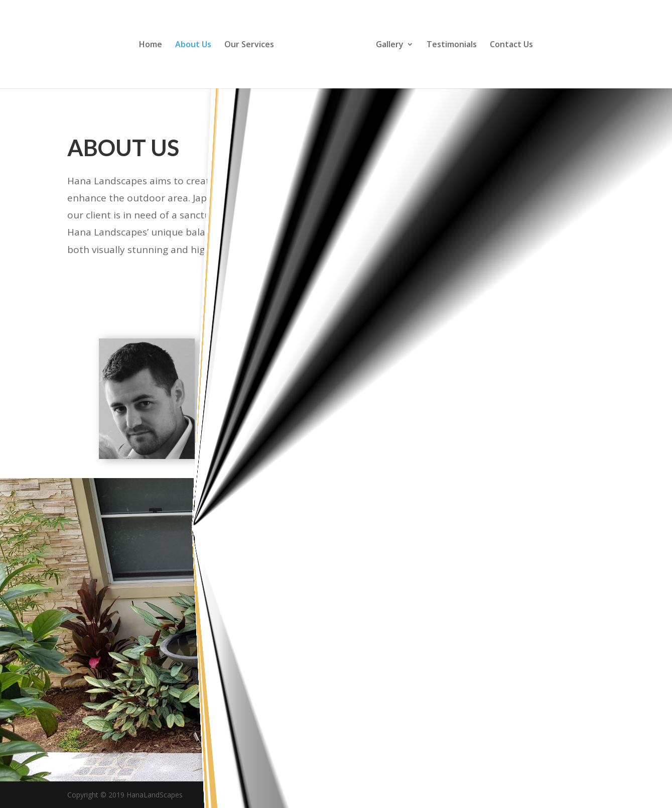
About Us (193, 45)
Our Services (249, 45)
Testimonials (452, 45)
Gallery (390, 45)
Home (151, 45)
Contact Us (511, 45)
